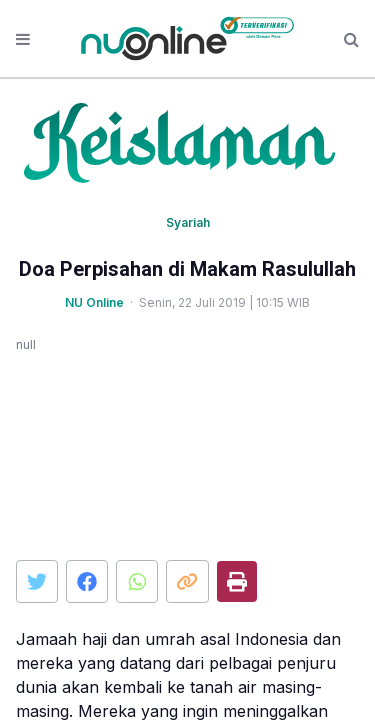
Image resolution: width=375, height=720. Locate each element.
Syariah (188, 222)
